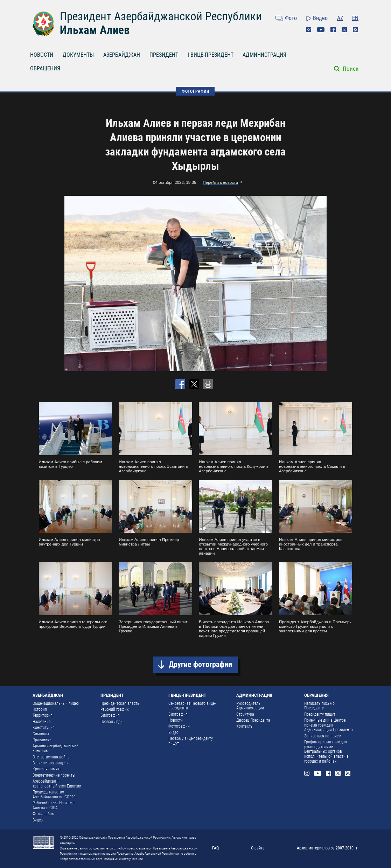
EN (355, 18)
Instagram (309, 30)
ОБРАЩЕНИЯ (45, 69)
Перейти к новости (220, 182)
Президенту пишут (320, 714)
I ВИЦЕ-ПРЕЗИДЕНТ (211, 55)
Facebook (333, 30)
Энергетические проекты (54, 775)
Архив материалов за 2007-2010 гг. (328, 848)
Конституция (44, 728)
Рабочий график (115, 709)
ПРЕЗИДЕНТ (164, 55)
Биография (110, 715)
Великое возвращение (51, 763)
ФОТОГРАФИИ (195, 91)
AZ (340, 18)
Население (41, 722)
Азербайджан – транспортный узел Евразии (57, 784)
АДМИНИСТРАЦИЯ (264, 55)
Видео (320, 18)
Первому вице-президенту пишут (191, 741)
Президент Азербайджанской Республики (161, 16)
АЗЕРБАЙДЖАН (122, 55)
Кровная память (47, 769)
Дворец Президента (253, 720)
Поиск (351, 69)
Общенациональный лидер (56, 703)
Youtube (321, 30)
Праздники (42, 740)
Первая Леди (111, 722)
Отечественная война (51, 757)
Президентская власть (120, 703)
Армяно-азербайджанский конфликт (55, 748)
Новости (176, 720)
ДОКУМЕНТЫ (78, 55)
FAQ (215, 848)
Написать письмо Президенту (319, 706)
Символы (41, 734)
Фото (291, 18)
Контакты (245, 726)
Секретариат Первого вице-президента (192, 706)
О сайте (258, 848)
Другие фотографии (200, 664)
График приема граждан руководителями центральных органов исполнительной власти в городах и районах (326, 751)
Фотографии (179, 726)
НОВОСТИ (42, 55)
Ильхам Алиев (95, 30)
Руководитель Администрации (250, 706)
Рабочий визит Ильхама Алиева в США (54, 805)
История (40, 709)
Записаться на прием (323, 736)
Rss (356, 30)
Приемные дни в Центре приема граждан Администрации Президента (329, 725)
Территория (43, 715)
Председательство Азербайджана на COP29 (54, 794)
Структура (245, 714)
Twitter (344, 30)
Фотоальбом (44, 814)
